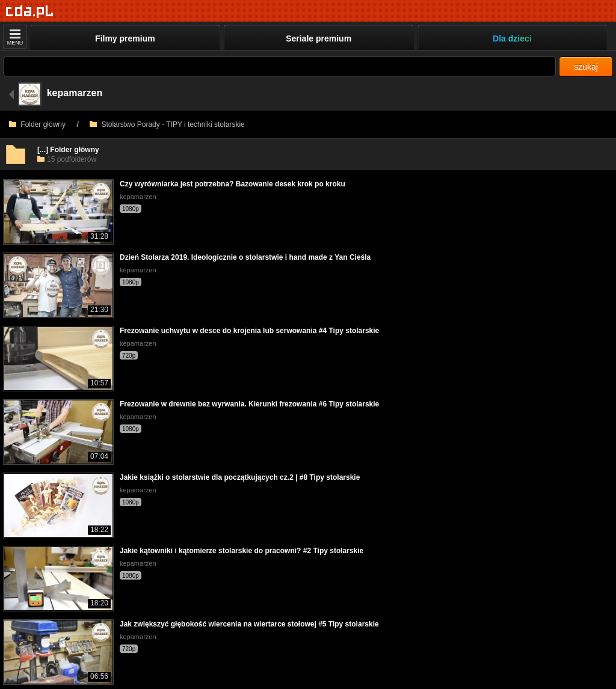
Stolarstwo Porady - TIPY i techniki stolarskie (167, 124)
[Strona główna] (30, 12)
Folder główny (37, 124)
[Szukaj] (279, 66)
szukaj (586, 67)
